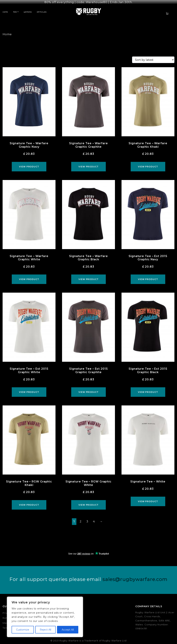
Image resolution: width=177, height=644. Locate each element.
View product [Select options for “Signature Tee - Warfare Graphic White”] (29, 276)
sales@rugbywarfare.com (135, 576)
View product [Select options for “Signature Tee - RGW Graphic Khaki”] (29, 502)
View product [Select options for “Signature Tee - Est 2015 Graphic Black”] (148, 389)
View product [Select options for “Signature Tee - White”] (148, 499)
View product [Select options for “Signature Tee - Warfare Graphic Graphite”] (88, 164)
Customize (23, 630)
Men (15, 9)
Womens (28, 9)
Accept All (68, 630)
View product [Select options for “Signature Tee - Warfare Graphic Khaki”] (148, 164)
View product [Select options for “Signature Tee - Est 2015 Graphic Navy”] (148, 276)
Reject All (45, 630)
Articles (42, 9)
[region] (45, 617)
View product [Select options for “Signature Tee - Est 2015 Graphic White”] (29, 389)
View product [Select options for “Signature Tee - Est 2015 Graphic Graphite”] (88, 389)
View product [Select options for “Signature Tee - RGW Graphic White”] (88, 502)
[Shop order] (153, 57)
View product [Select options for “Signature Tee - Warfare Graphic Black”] (88, 276)
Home (5, 9)
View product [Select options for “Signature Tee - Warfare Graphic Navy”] (29, 164)
